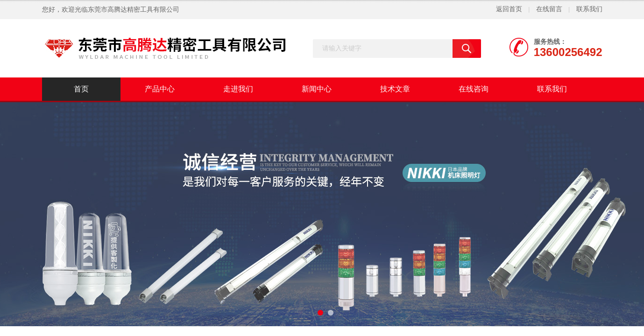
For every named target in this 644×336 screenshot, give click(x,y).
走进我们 (238, 89)
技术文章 (395, 89)
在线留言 (549, 9)
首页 (81, 89)
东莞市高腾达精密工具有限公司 (134, 10)
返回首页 (509, 9)
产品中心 (160, 89)
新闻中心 (317, 89)
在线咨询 (474, 89)
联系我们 (589, 9)
